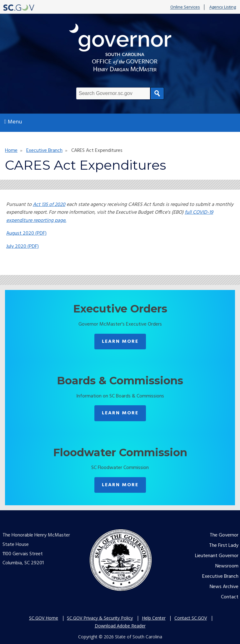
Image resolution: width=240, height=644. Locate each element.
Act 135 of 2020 (49, 205)
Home (11, 151)
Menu (13, 122)
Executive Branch (44, 151)
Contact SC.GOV (191, 618)
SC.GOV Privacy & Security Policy (100, 618)
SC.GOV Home (44, 618)
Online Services (185, 7)
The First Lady (224, 546)
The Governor (224, 535)
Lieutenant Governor (217, 556)
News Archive (224, 587)
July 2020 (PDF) (22, 247)
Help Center (154, 618)
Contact (230, 597)
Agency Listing (223, 7)
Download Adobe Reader (120, 626)
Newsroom (227, 566)
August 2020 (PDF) (26, 233)
